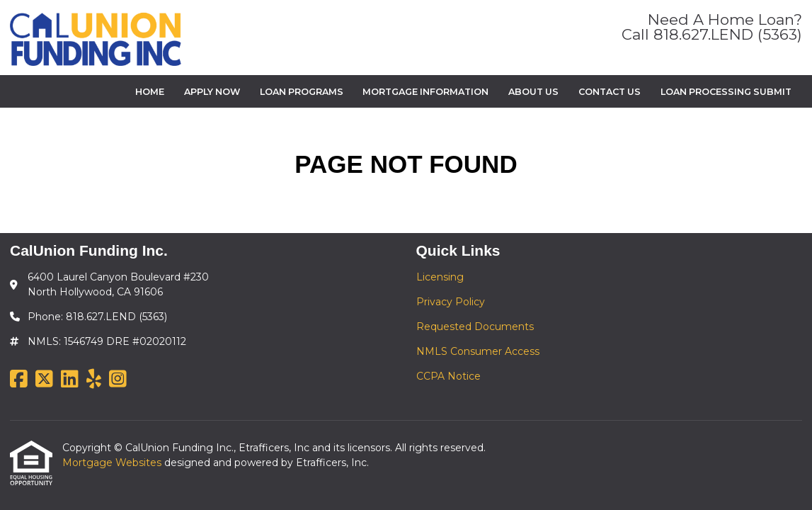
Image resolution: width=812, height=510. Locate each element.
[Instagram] (118, 380)
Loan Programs (302, 92)
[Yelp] (94, 380)
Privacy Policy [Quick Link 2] (451, 302)
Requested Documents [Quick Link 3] (475, 327)
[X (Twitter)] (44, 380)
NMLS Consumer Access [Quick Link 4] (478, 351)
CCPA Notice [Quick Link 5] (448, 376)
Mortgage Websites (113, 463)
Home (150, 92)
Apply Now (212, 92)
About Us (533, 92)
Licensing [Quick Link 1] (440, 277)
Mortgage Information (425, 92)
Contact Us (610, 92)
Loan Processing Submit (726, 92)
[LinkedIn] (70, 380)
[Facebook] (19, 380)
